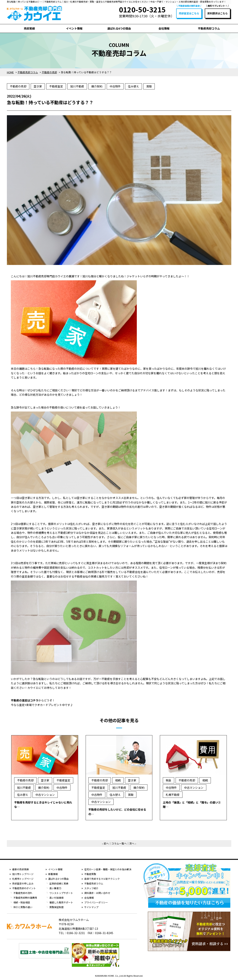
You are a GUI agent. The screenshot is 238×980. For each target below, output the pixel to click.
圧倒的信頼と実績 (59, 883)
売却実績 (29, 28)
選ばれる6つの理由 (119, 28)
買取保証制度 (56, 907)
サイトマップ (91, 907)
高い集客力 (55, 888)
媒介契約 (97, 86)
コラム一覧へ (119, 843)
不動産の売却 (18, 86)
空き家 (38, 86)
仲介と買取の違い (23, 907)
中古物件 (115, 86)
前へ (106, 843)
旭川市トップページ (23, 874)
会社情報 (164, 28)
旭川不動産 (77, 86)
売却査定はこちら (189, 13)
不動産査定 (56, 86)
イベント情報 (74, 28)
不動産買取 (90, 874)
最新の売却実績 (20, 869)
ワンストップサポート (61, 893)
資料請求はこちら (218, 13)
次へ (132, 843)
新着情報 (53, 874)
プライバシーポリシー (96, 902)
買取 (149, 86)
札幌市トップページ (23, 879)
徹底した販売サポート (61, 902)
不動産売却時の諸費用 (25, 898)
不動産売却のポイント (24, 888)
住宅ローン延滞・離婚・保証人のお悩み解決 (108, 869)
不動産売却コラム (209, 28)
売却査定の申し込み (23, 883)
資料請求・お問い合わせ (97, 893)
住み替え (133, 86)
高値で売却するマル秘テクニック (102, 879)
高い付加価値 (56, 898)
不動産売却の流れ (23, 893)
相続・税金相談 (22, 902)
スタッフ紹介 (91, 888)
